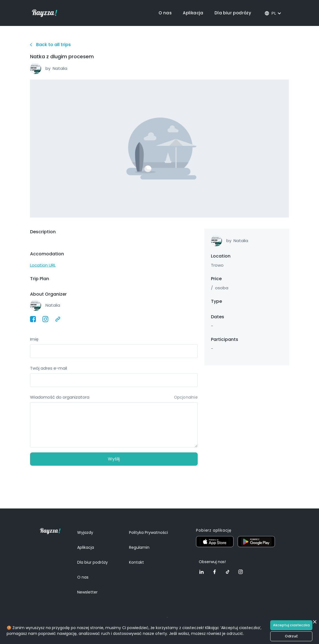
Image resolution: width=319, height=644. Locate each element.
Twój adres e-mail (49, 368)
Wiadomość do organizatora (60, 397)
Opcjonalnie (186, 397)
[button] (273, 13)
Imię (34, 339)
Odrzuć (291, 636)
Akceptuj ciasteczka (291, 625)
